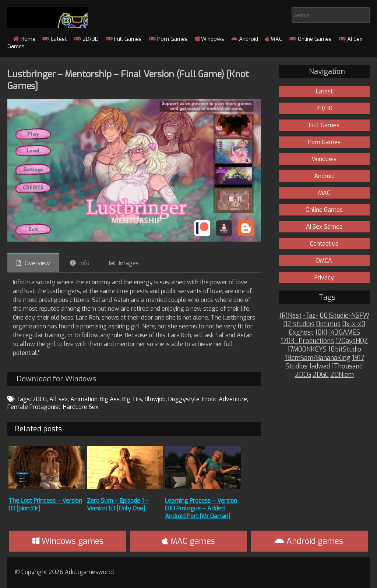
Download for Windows (56, 379)
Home (24, 39)
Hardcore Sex (81, 407)
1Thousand (347, 366)
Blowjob (155, 399)
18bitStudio (345, 350)
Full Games (124, 39)
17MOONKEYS (307, 350)
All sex (59, 399)
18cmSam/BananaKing (318, 358)
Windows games (68, 541)
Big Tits (132, 399)
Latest (55, 39)
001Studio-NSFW (344, 316)
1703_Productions (307, 341)
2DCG (40, 399)
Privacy (324, 277)
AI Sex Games (324, 227)
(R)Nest (290, 316)
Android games (309, 541)
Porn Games (168, 39)
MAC (274, 39)
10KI (321, 333)
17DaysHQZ (352, 341)
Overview (37, 263)
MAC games (188, 541)
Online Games (311, 39)
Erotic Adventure (225, 399)
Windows (209, 39)
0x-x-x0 (354, 324)
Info (84, 263)
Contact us (324, 244)
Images (129, 263)
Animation (84, 399)
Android (245, 39)
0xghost (301, 333)
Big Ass (110, 399)
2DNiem (342, 375)
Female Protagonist (34, 407)
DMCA (324, 261)
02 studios (299, 324)
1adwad (319, 366)
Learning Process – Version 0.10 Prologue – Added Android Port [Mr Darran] (201, 508)
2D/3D (86, 39)
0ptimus (328, 324)
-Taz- (311, 316)
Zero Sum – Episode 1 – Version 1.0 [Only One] (118, 505)
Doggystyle (184, 399)
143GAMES (344, 333)
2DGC (321, 375)
